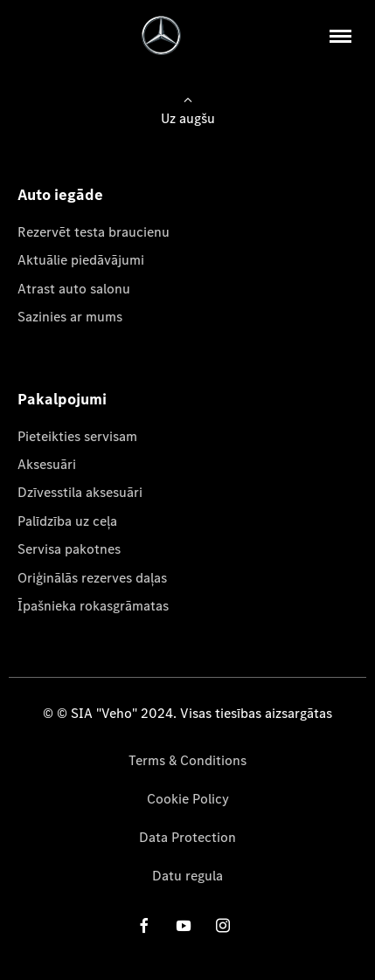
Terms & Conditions (187, 760)
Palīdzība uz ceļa (67, 521)
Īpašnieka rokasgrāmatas (93, 606)
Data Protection (187, 837)
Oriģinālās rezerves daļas (92, 578)
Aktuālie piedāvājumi (81, 260)
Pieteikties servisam (77, 436)
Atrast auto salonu (74, 289)
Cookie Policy (188, 799)
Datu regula (187, 876)
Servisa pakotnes (69, 549)
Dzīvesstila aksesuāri (80, 492)
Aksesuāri (47, 464)
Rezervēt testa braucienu (94, 232)
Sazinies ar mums (70, 317)
